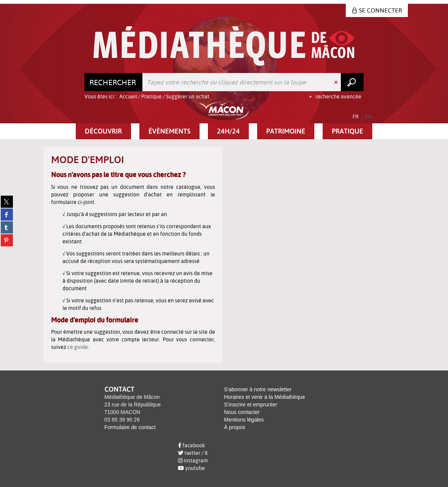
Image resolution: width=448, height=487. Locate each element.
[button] (103, 131)
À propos (235, 427)
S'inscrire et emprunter (251, 405)
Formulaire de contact (130, 427)
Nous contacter (242, 412)
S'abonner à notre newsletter (258, 389)
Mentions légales (244, 420)
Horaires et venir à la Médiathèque (265, 397)
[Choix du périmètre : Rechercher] (114, 82)
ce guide (78, 347)
